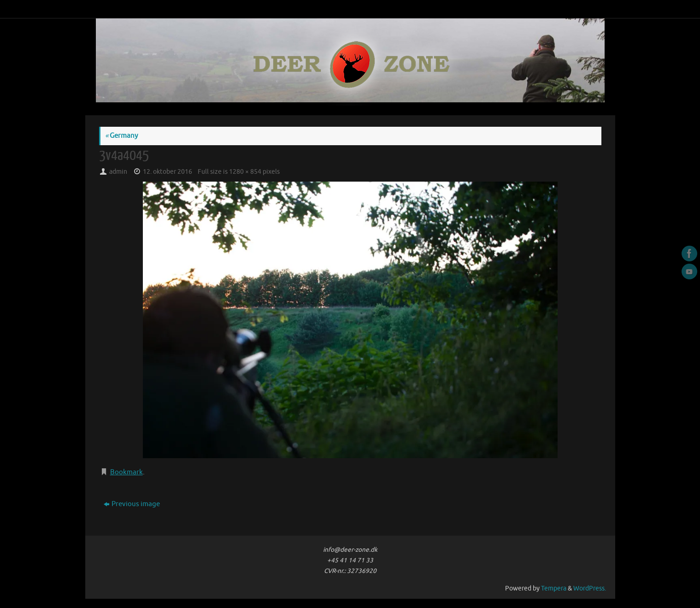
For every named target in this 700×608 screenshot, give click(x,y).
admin (118, 172)
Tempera (554, 588)
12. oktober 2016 (168, 172)
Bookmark (126, 472)
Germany (121, 136)
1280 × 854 (245, 172)
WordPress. (590, 588)
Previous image (132, 504)
